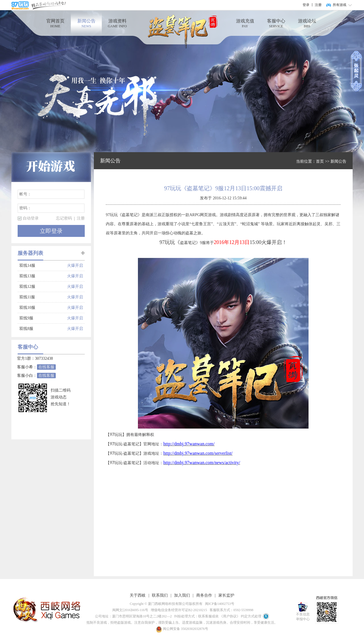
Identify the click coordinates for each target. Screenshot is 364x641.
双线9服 (43, 318)
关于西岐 (138, 595)
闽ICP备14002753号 (219, 604)
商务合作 (204, 595)
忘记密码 (64, 218)
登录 (306, 5)
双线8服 (43, 329)
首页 (320, 161)
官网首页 (55, 23)
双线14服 (43, 266)
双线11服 (43, 297)
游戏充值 (245, 23)
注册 (318, 5)
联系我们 (160, 595)
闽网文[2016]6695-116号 (129, 610)
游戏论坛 (307, 23)
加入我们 (182, 595)
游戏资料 (117, 23)
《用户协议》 (230, 616)
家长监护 (226, 595)
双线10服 (43, 308)
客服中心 (276, 23)
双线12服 (43, 287)
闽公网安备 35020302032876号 (182, 629)
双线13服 (43, 276)
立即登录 (51, 231)
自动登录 (31, 218)
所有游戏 (340, 5)
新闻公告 (86, 23)
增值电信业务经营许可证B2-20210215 (178, 610)
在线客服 (46, 367)
